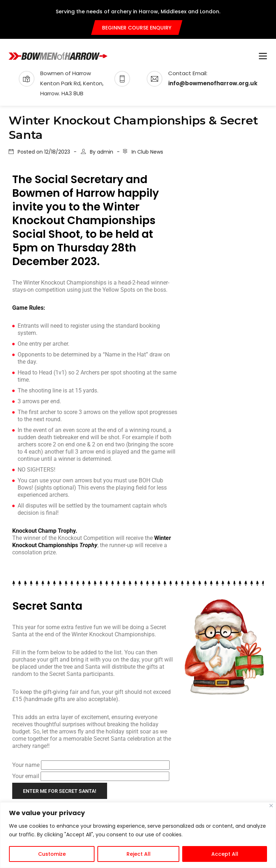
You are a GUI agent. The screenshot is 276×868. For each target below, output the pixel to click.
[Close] (271, 806)
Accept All (225, 854)
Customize (52, 854)
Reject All (139, 854)
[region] (138, 835)
